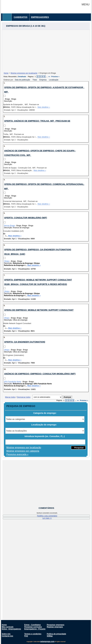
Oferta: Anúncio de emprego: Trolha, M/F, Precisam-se (37, 121)
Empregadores (40, 17)
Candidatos (21, 17)
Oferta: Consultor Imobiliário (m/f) (26, 218)
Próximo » (55, 77)
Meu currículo (8, 627)
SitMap (50, 636)
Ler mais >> (47, 518)
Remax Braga (9, 226)
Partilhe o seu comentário (47, 516)
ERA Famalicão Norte (12, 382)
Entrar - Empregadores (11, 629)
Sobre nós (6, 634)
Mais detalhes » (44, 107)
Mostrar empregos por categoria (23, 451)
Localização (54, 80)
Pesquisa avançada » (17, 454)
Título (35, 80)
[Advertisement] (46, 51)
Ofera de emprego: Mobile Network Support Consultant (39, 310)
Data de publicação (23, 80)
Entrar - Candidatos (32, 625)
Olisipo (7, 261)
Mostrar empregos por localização (24, 73)
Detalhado (22, 77)
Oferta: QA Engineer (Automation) (25, 342)
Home (6, 73)
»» (49, 77)
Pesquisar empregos (56, 625)
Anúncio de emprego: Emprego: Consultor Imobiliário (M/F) (40, 374)
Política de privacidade (57, 634)
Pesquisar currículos (33, 627)
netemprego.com (47, 641)
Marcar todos (10, 397)
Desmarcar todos (24, 397)
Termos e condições (33, 634)
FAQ (26, 636)
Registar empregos (55, 627)
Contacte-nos (7, 636)
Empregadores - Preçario (35, 629)
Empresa (43, 80)
